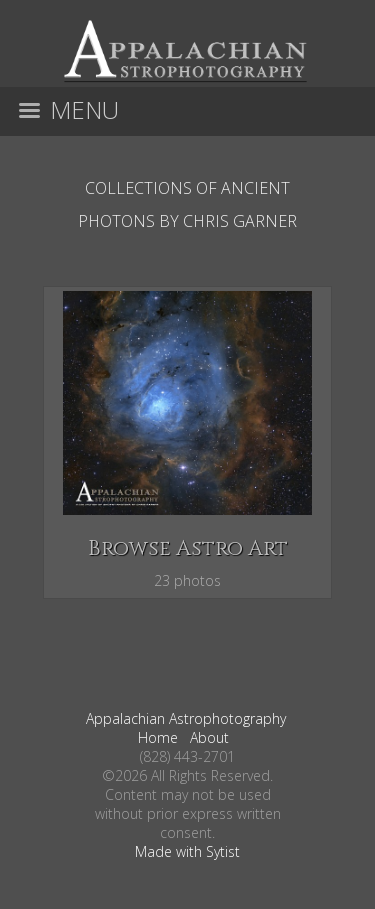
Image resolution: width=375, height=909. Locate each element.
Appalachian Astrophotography (186, 718)
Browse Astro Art (188, 549)
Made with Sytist (187, 851)
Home (158, 737)
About (209, 737)
